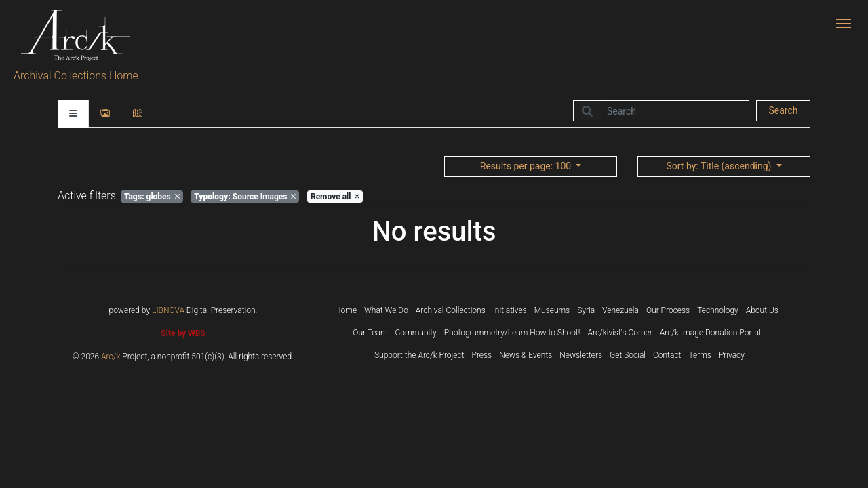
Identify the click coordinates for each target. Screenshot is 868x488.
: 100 (527, 166)
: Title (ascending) (719, 166)
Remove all (335, 197)
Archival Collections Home (76, 76)
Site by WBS (183, 333)
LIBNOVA (168, 310)
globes (152, 197)
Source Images (245, 197)
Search (783, 110)
